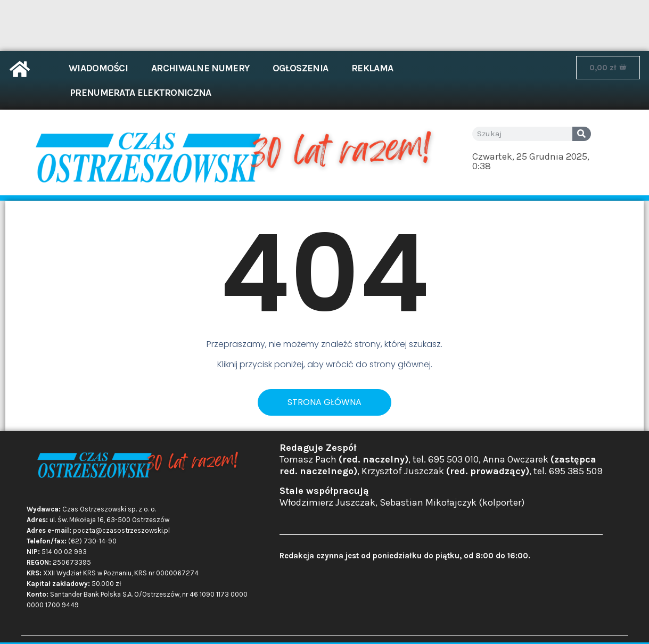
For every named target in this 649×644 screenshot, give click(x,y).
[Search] (582, 134)
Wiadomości (98, 68)
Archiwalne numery (200, 68)
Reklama (372, 68)
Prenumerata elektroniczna (141, 93)
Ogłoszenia (300, 68)
